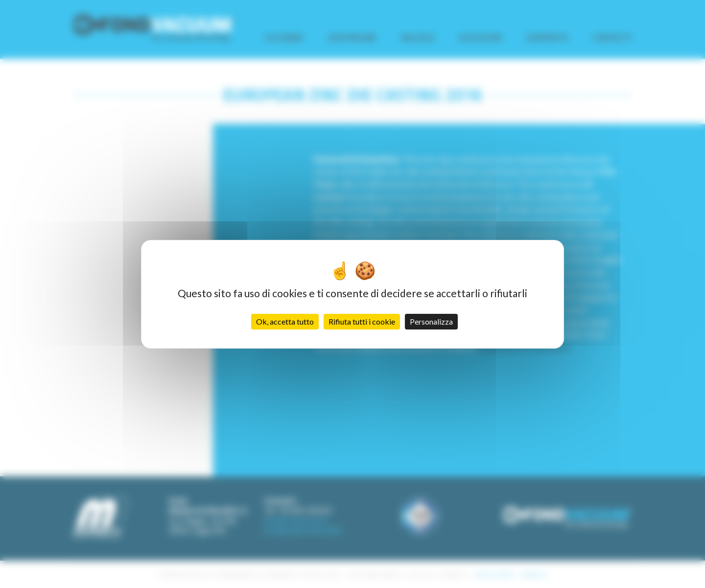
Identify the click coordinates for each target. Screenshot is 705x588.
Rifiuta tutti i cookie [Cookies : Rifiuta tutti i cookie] (362, 321)
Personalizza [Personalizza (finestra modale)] (431, 321)
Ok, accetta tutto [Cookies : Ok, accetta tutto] (285, 321)
